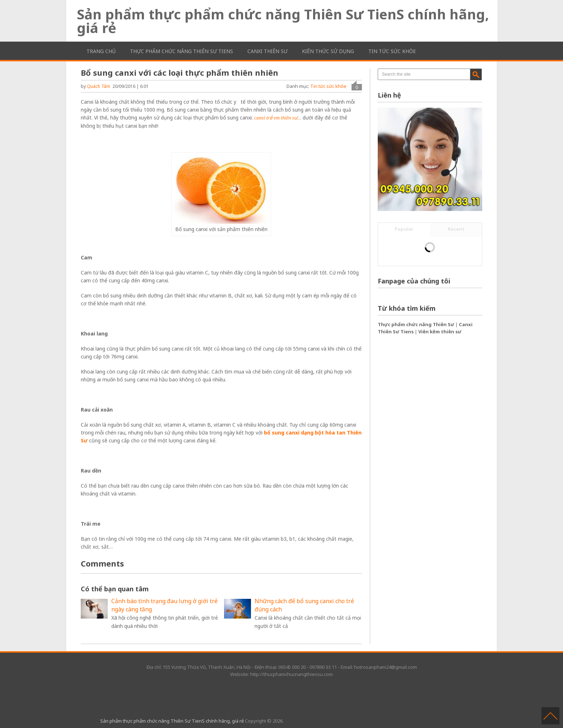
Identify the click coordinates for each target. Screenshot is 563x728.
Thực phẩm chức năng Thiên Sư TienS (182, 51)
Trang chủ (101, 51)
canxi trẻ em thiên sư (276, 118)
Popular (404, 229)
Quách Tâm (99, 86)
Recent (456, 229)
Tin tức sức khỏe (392, 51)
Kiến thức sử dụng (328, 51)
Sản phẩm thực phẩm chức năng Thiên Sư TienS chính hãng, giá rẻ (283, 21)
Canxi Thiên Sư (267, 51)
